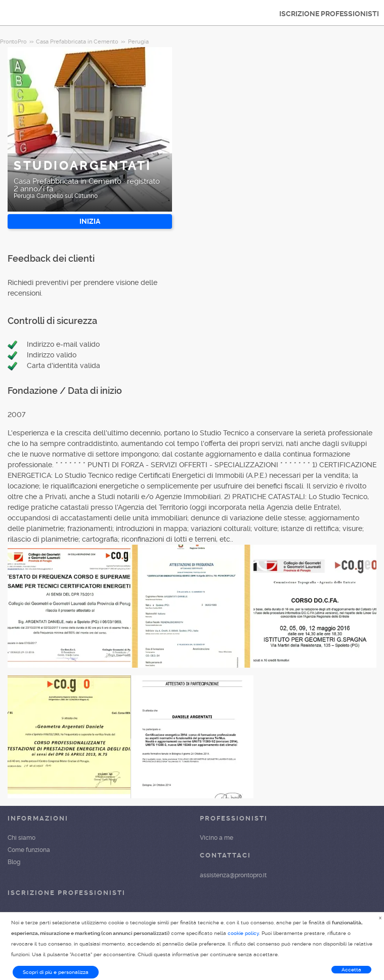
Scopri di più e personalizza (56, 972)
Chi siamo (22, 838)
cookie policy (243, 933)
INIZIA (90, 221)
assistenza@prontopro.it (233, 875)
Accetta (351, 970)
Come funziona (29, 850)
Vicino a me (217, 838)
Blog (14, 862)
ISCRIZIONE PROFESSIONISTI (329, 14)
